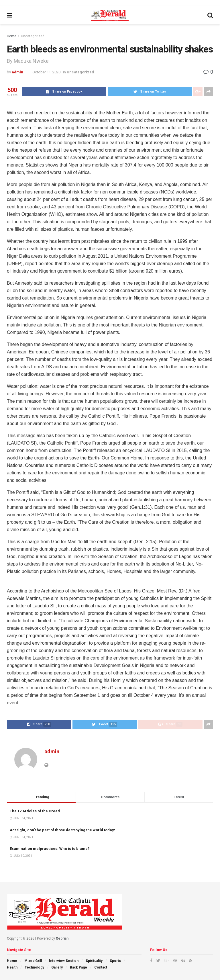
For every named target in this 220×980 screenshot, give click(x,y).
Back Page (78, 967)
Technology (34, 967)
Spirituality (94, 961)
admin (17, 72)
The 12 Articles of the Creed (35, 811)
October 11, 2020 (46, 72)
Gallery (57, 967)
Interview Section (64, 961)
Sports (115, 961)
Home (12, 36)
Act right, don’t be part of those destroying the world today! (62, 830)
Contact (101, 967)
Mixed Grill (33, 961)
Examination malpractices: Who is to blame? (50, 849)
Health (12, 967)
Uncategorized (33, 36)
